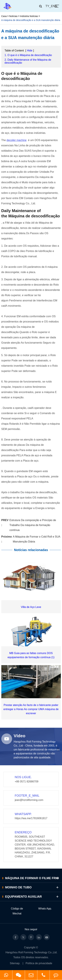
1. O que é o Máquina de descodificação (28, 55)
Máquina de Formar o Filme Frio (32, 878)
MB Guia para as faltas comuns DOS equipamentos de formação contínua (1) (31, 655)
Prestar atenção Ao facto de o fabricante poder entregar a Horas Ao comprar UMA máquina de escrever (31, 709)
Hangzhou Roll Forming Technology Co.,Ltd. (31, 952)
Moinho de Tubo (32, 887)
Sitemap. (15, 963)
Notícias (13, 16)
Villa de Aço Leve (31, 607)
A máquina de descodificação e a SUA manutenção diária (31, 20)
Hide (30, 51)
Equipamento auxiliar (32, 897)
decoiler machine (17, 140)
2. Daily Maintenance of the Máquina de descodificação (28, 61)
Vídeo (20, 736)
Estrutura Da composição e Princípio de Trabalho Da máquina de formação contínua (33, 525)
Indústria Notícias (29, 16)
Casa (4, 16)
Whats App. (45, 909)
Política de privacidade (39, 963)
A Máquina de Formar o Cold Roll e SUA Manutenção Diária (37, 539)
